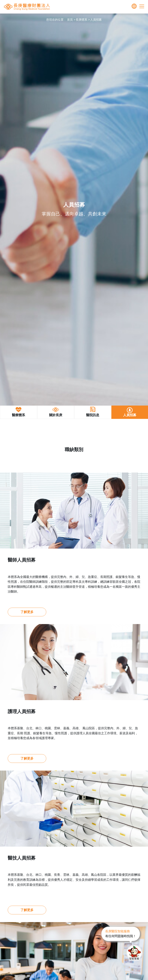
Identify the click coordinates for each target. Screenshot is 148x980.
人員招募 (96, 20)
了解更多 (27, 612)
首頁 (70, 20)
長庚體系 (82, 20)
